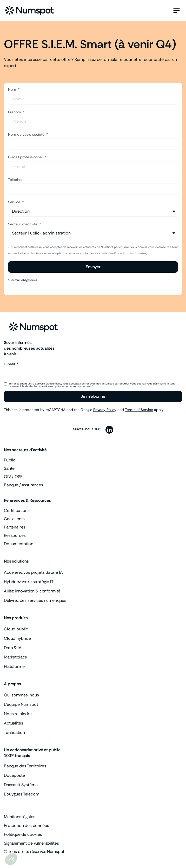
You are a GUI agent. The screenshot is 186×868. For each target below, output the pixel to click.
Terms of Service (139, 410)
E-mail (10, 364)
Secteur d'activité (23, 224)
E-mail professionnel (26, 157)
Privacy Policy (105, 410)
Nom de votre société (27, 134)
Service (15, 202)
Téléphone (17, 180)
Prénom (15, 112)
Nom (13, 89)
